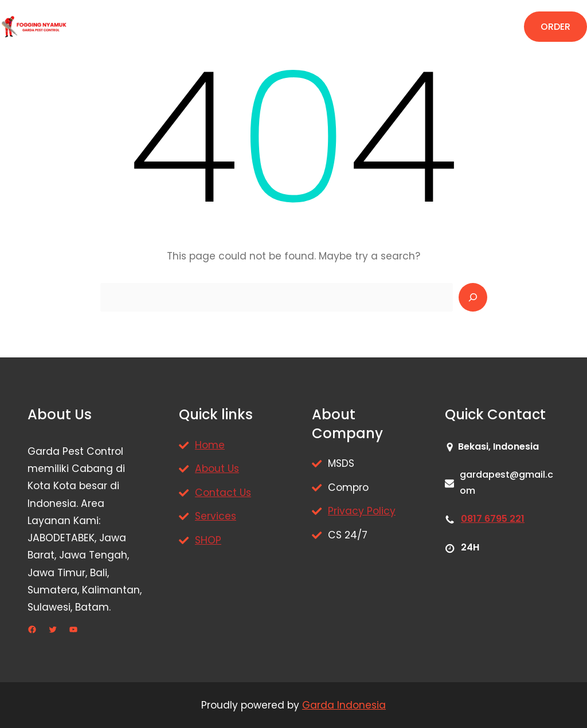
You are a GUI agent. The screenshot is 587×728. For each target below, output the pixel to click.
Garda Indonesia (344, 705)
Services (216, 516)
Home (210, 445)
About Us (217, 469)
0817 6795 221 (493, 519)
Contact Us (223, 493)
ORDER (555, 27)
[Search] (473, 297)
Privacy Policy (362, 511)
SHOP (208, 540)
